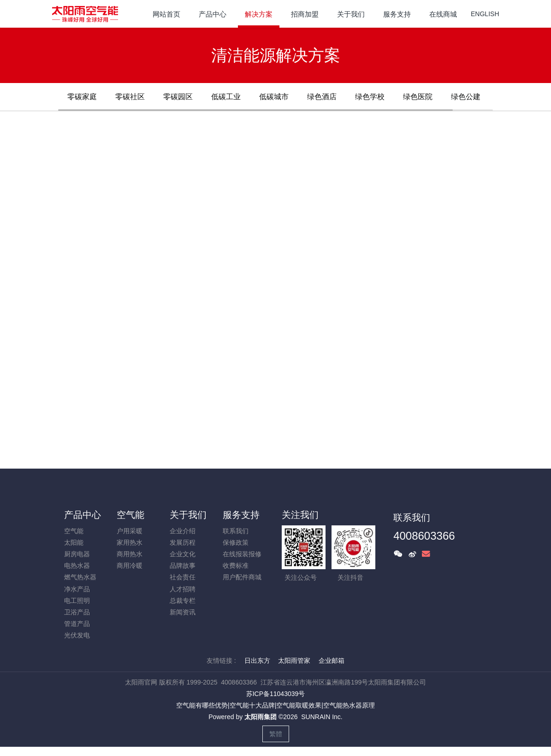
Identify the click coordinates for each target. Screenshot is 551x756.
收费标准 (236, 566)
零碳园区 (178, 97)
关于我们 (188, 515)
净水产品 (77, 589)
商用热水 (130, 554)
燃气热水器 (80, 577)
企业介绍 (183, 531)
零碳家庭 (82, 97)
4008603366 (424, 536)
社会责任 (183, 577)
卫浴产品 (77, 612)
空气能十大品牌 (252, 705)
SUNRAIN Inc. (322, 717)
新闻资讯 (183, 612)
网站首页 (166, 14)
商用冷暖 (130, 566)
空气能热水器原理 (349, 705)
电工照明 (77, 601)
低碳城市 (274, 97)
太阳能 (74, 542)
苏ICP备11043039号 (276, 694)
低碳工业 (226, 97)
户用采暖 (130, 531)
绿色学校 (370, 97)
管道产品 (77, 624)
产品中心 (83, 515)
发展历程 (183, 542)
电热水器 (77, 566)
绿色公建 (466, 97)
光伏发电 (77, 635)
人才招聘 (183, 589)
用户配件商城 (242, 577)
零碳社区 (130, 97)
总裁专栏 (183, 601)
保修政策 (236, 542)
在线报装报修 (242, 554)
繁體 (276, 734)
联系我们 (236, 531)
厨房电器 (77, 554)
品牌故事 (183, 566)
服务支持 (241, 515)
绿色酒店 (322, 97)
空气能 (74, 531)
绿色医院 (418, 97)
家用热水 (130, 542)
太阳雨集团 (261, 717)
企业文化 (183, 554)
